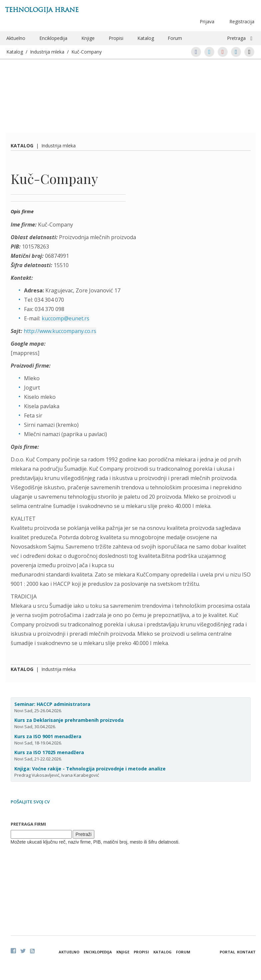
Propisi (116, 38)
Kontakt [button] (246, 952)
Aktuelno (16, 38)
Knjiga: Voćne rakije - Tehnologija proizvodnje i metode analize (90, 769)
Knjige (88, 38)
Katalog (146, 38)
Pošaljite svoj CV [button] (30, 802)
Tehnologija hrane (42, 10)
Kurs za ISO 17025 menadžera (49, 752)
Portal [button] (227, 952)
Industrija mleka (47, 52)
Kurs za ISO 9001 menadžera (48, 736)
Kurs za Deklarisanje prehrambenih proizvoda (69, 720)
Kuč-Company (86, 52)
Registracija (242, 21)
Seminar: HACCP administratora (52, 704)
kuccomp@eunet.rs (65, 318)
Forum (175, 38)
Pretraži (83, 834)
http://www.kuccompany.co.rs (60, 331)
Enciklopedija (53, 38)
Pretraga (236, 38)
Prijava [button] (207, 21)
